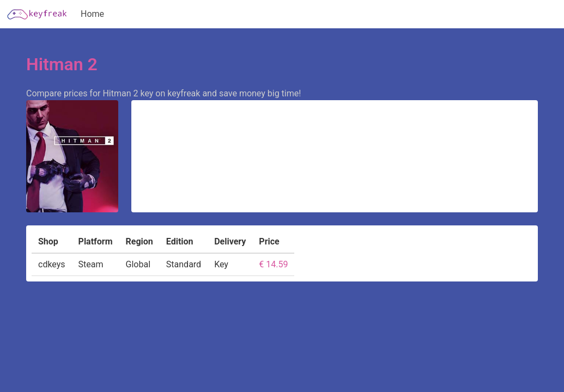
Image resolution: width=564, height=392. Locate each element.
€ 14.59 (273, 264)
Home (92, 14)
